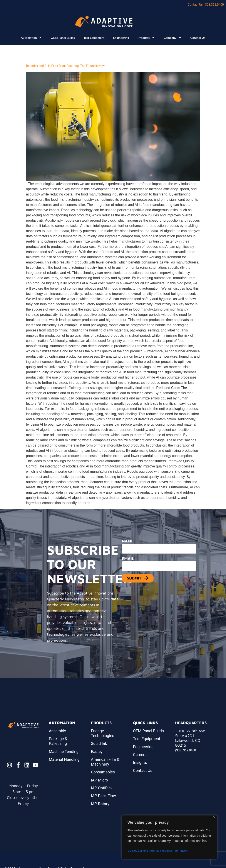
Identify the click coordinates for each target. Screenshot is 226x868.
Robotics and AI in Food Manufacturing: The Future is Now (65, 66)
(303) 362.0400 (186, 750)
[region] (169, 837)
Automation (32, 38)
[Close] (214, 817)
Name (128, 541)
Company (173, 38)
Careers (140, 755)
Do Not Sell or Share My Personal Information (158, 851)
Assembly (57, 731)
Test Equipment (94, 38)
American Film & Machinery (105, 762)
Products (146, 38)
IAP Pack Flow (103, 796)
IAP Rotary (100, 804)
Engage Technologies (103, 733)
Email (129, 559)
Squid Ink (99, 743)
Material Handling (64, 759)
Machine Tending (64, 752)
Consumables (103, 772)
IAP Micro (99, 780)
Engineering (121, 38)
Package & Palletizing (58, 741)
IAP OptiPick (102, 788)
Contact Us (195, 5)
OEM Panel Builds (63, 38)
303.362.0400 (214, 5)
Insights (140, 762)
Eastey (97, 752)
